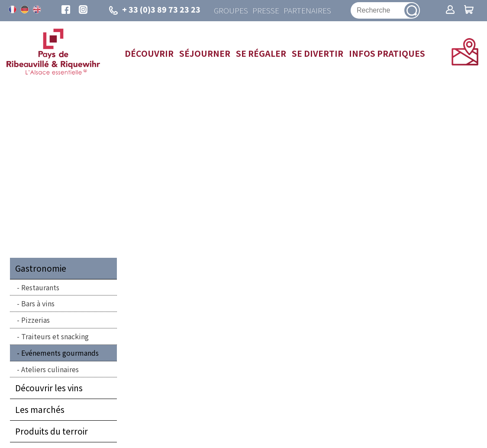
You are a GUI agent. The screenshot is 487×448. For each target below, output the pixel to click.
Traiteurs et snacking (55, 337)
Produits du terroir (52, 432)
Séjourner (205, 54)
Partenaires (307, 11)
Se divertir (318, 54)
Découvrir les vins (49, 389)
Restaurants (40, 288)
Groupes (230, 11)
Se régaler (261, 54)
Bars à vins (38, 304)
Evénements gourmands (60, 353)
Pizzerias (35, 320)
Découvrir (149, 54)
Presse (265, 11)
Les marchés (40, 410)
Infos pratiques (387, 54)
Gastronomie (41, 269)
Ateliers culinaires (50, 370)
